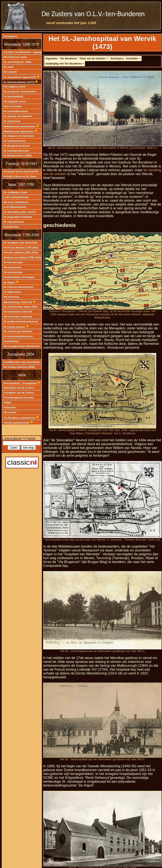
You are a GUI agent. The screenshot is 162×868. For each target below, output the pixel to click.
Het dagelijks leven (15, 101)
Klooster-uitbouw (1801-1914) (21, 252)
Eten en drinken (13, 106)
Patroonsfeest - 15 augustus (22, 383)
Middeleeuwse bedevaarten (21, 126)
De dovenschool (13, 272)
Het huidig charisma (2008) (19, 367)
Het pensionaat (12, 267)
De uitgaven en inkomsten (19, 136)
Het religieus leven (14, 87)
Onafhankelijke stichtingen (19, 277)
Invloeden (133, 59)
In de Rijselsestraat (15, 207)
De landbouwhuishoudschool (21, 321)
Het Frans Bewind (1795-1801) (21, 248)
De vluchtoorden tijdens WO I (21, 307)
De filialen (11, 282)
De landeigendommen (16, 151)
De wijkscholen (12, 292)
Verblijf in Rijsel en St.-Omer (20, 176)
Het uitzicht (10, 72)
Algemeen (51, 59)
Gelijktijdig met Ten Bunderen (65, 64)
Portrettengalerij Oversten (19, 398)
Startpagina (10, 36)
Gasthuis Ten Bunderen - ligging (22, 52)
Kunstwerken (11, 227)
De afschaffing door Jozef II (20, 212)
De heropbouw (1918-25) (18, 312)
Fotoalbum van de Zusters (19, 393)
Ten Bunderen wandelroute (21, 418)
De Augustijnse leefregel (18, 217)
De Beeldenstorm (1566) (17, 156)
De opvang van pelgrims (18, 116)
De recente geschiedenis (18, 331)
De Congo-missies (16, 327)
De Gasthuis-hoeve (15, 141)
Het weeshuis (11, 297)
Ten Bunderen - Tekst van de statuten (84, 59)
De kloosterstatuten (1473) (21, 82)
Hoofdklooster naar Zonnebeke (22, 362)
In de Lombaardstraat (16, 197)
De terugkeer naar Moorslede (20, 243)
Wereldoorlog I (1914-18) (20, 302)
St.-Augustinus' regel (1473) (22, 77)
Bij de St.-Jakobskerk (16, 202)
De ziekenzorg (12, 121)
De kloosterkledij (13, 96)
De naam (9, 67)
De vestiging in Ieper (16, 192)
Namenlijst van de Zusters (19, 388)
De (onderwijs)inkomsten (18, 336)
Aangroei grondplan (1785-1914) (22, 257)
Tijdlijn (7, 402)
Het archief (10, 412)
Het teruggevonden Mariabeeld (21, 346)
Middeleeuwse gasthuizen (20, 131)
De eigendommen (14, 222)
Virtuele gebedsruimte (18, 423)
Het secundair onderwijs (18, 317)
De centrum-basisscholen (18, 287)
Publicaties (10, 407)
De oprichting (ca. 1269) (17, 62)
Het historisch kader (15, 57)
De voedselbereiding (16, 111)
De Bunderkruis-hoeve (17, 146)
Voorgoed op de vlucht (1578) (21, 171)
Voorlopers (117, 59)
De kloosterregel (13, 262)
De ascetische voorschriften (20, 92)
